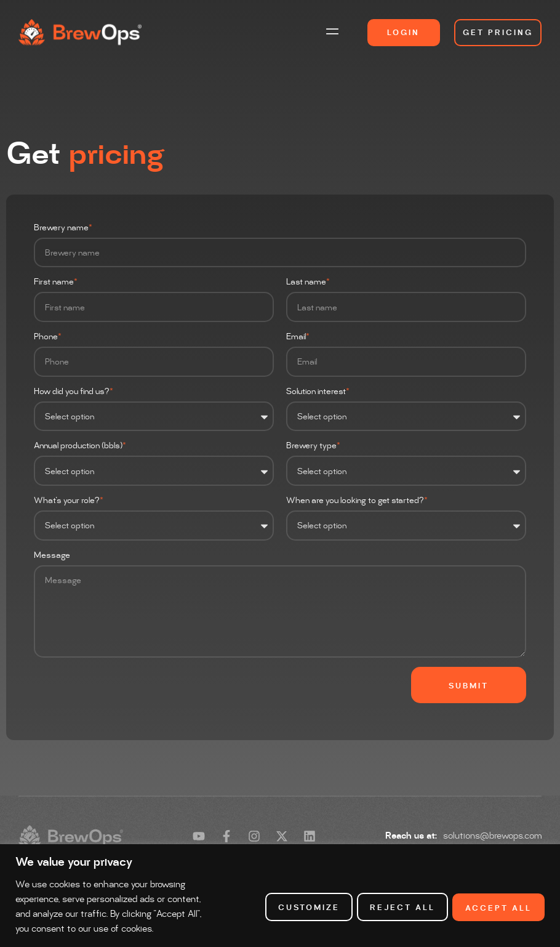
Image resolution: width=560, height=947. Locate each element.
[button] (333, 32)
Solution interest (318, 392)
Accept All (498, 900)
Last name (308, 282)
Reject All (399, 900)
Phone (48, 337)
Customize (303, 900)
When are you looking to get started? (357, 501)
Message (52, 556)
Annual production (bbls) (80, 446)
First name (56, 282)
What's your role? (69, 501)
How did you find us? (74, 392)
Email (298, 337)
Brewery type (314, 446)
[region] (280, 888)
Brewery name (63, 228)
